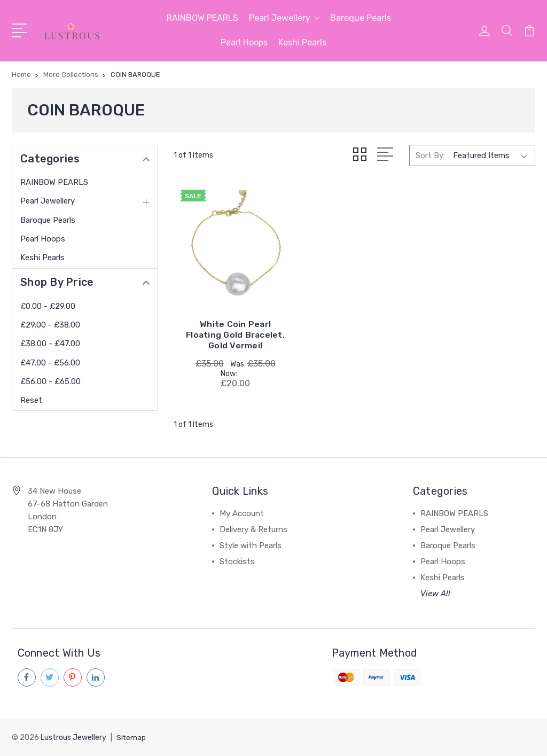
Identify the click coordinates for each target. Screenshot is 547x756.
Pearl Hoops (244, 42)
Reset (31, 400)
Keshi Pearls (302, 42)
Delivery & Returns (253, 529)
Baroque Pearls (361, 18)
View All (435, 594)
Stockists (237, 562)
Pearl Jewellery (284, 18)
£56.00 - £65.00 (50, 381)
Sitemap (131, 738)
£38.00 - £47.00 (50, 344)
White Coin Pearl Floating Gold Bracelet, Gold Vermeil (230, 329)
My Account (242, 513)
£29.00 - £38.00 (50, 325)
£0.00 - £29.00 (48, 306)
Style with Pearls (251, 545)
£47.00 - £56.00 (50, 363)
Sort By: (430, 155)
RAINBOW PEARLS (202, 18)
